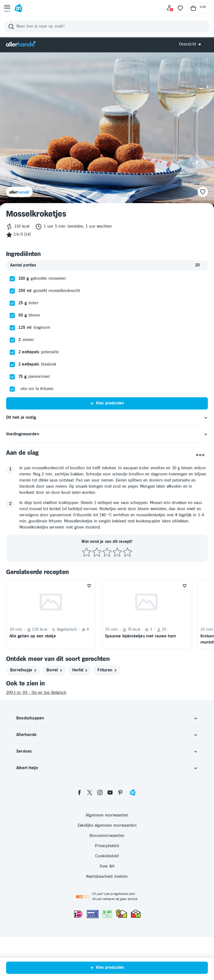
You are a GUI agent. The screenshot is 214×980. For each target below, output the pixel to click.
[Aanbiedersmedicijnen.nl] (107, 914)
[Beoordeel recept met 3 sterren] (107, 552)
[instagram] (100, 792)
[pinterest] (120, 792)
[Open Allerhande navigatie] (192, 44)
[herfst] (80, 670)
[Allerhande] (21, 44)
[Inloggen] (170, 8)
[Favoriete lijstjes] (180, 8)
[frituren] (107, 670)
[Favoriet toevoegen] (89, 586)
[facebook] (79, 792)
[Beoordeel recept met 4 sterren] (117, 552)
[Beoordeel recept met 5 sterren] (127, 552)
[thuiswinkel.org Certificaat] (121, 914)
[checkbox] (12, 279)
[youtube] (110, 792)
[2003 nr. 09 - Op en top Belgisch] (107, 693)
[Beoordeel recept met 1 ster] (87, 552)
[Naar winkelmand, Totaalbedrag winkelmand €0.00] (198, 8)
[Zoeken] (107, 27)
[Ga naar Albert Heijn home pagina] (18, 8)
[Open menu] (7, 8)
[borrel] (54, 670)
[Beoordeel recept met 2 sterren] (97, 552)
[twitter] (90, 792)
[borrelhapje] (23, 670)
